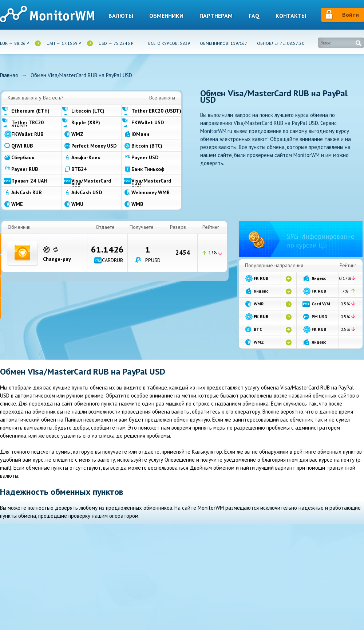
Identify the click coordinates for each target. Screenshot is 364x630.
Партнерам (216, 16)
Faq (254, 16)
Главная (9, 75)
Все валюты (162, 98)
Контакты (291, 16)
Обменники (166, 16)
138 (213, 253)
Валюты (121, 16)
